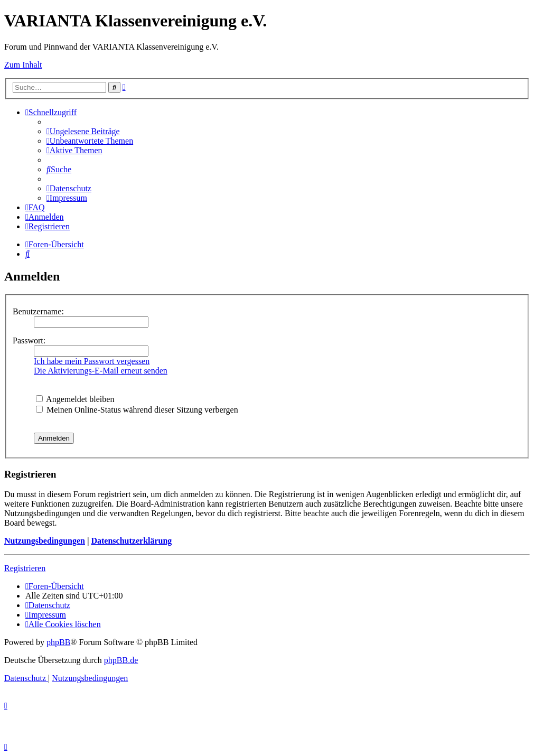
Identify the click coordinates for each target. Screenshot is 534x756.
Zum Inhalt (23, 65)
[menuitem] (83, 131)
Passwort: (29, 340)
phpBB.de (121, 660)
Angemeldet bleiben (75, 399)
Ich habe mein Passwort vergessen (92, 361)
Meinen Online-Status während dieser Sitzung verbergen (137, 410)
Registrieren (25, 568)
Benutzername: (38, 311)
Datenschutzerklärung (131, 541)
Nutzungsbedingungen (45, 541)
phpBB (58, 642)
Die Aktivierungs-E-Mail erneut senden (101, 371)
